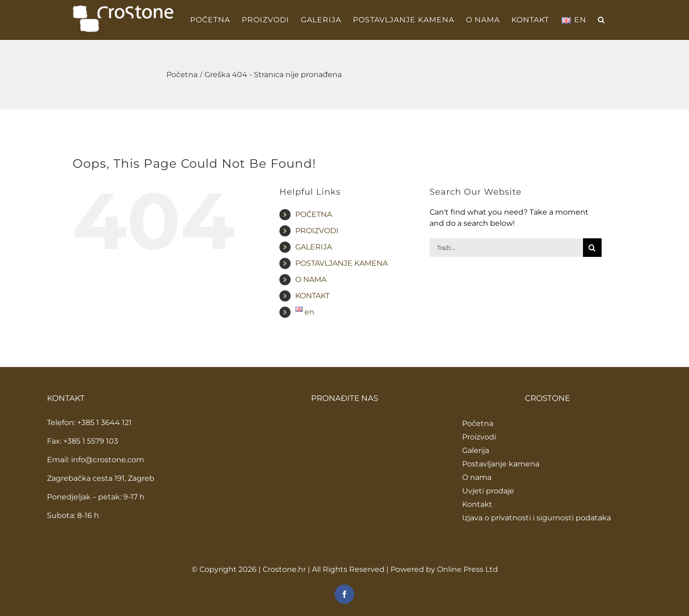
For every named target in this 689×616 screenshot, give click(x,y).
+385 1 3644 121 (104, 423)
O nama (477, 477)
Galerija (476, 450)
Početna (478, 423)
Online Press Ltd (467, 569)
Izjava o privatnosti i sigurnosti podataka (537, 518)
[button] (601, 20)
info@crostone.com (108, 460)
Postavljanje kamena (501, 464)
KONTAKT (312, 296)
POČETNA (314, 214)
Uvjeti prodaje (488, 491)
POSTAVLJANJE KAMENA (341, 263)
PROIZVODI (317, 231)
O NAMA (311, 279)
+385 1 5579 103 (91, 441)
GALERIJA (314, 247)
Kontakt (477, 504)
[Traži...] (506, 248)
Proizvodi (479, 437)
